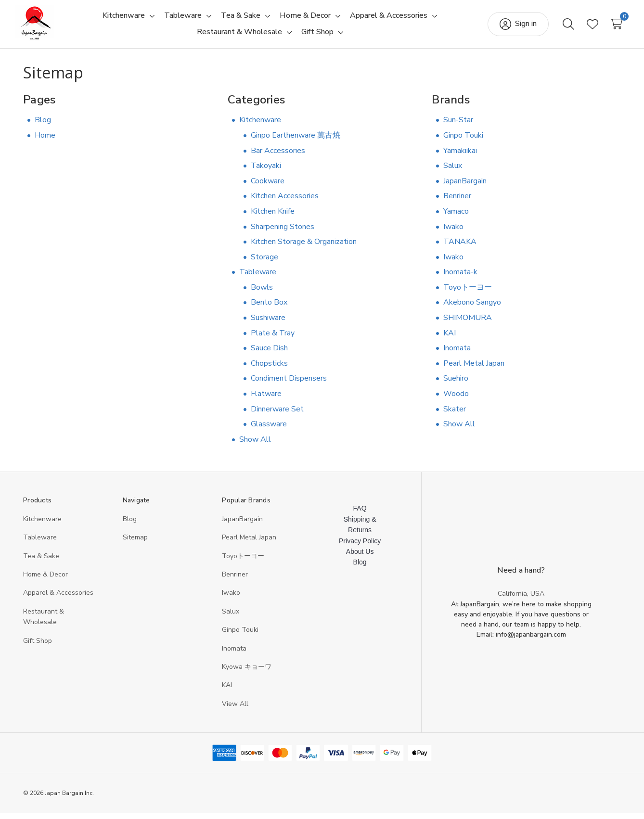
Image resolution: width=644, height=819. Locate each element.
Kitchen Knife (273, 217)
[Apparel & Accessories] (389, 19)
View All (235, 710)
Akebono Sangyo (472, 308)
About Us (360, 557)
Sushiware (268, 323)
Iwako (453, 232)
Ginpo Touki (463, 141)
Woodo (456, 399)
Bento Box (269, 308)
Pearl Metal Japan (474, 369)
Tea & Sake (41, 562)
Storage (264, 263)
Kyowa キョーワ (247, 672)
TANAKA (460, 247)
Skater (455, 415)
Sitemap (135, 543)
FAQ (360, 514)
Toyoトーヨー (468, 293)
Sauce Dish (269, 354)
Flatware (266, 399)
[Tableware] (183, 19)
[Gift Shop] (317, 35)
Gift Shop (38, 646)
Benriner (457, 202)
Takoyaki (266, 171)
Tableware (258, 278)
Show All (255, 445)
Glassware (269, 430)
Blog (43, 126)
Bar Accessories (278, 156)
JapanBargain (465, 187)
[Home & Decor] (305, 19)
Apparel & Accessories (58, 598)
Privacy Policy (360, 547)
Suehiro (456, 384)
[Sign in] (510, 27)
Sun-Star (458, 126)
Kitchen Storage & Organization (304, 247)
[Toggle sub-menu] (151, 19)
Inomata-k (460, 278)
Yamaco (456, 217)
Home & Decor (45, 580)
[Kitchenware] (124, 19)
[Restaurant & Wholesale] (239, 35)
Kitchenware (260, 126)
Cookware (268, 187)
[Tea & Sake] (241, 19)
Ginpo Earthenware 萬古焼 (296, 141)
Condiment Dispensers (289, 384)
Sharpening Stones (283, 232)
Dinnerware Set (277, 415)
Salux (453, 171)
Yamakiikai (460, 156)
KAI (450, 339)
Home (45, 141)
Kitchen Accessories (285, 202)
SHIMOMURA (468, 323)
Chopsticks (269, 369)
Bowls (262, 293)
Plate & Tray (273, 339)
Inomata (457, 354)
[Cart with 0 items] (609, 27)
